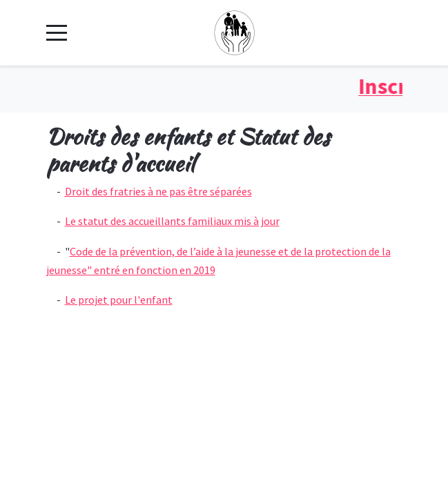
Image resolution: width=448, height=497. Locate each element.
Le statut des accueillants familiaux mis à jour (172, 221)
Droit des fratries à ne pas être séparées (158, 191)
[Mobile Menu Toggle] (57, 32)
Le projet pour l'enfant (119, 300)
